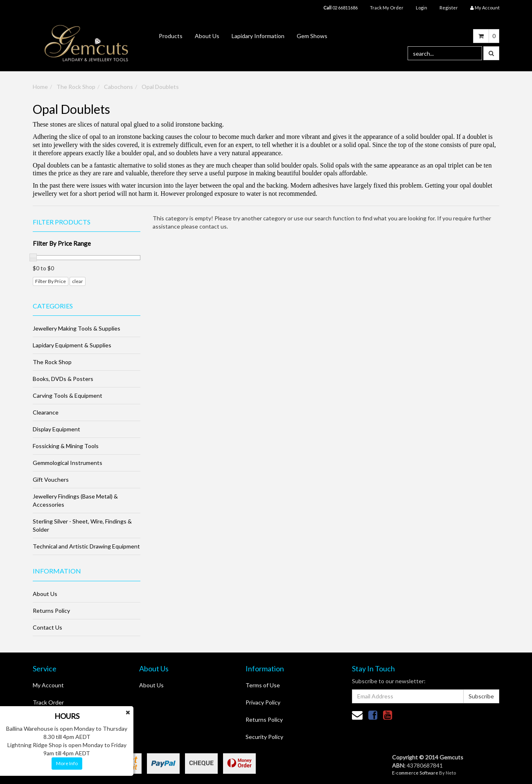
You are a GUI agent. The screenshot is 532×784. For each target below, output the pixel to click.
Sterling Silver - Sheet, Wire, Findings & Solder (82, 525)
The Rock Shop (76, 87)
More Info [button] (67, 763)
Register (449, 8)
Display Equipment (56, 429)
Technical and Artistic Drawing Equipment (86, 546)
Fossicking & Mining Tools (66, 446)
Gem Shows (312, 36)
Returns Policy (51, 611)
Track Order (48, 702)
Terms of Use (263, 685)
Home (40, 87)
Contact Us (47, 627)
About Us (207, 36)
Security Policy (264, 737)
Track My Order (387, 8)
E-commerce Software (415, 773)
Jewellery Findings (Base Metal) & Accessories (75, 500)
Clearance (46, 412)
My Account (48, 685)
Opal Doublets (160, 87)
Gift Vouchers (51, 479)
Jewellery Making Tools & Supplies (77, 328)
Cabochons (118, 87)
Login (422, 8)
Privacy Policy (263, 702)
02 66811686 (340, 8)
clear (78, 281)
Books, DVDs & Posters (63, 379)
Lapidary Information (258, 36)
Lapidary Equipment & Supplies (72, 345)
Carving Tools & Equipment (68, 395)
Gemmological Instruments (68, 463)
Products (171, 36)
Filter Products (62, 222)
